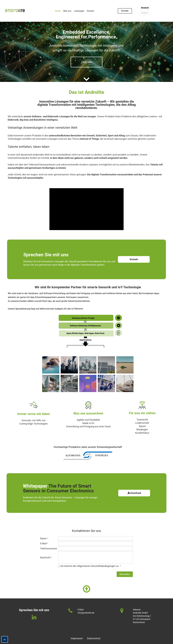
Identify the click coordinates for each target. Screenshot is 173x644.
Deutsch (145, 8)
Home (58, 11)
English (145, 13)
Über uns (67, 11)
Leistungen (79, 11)
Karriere (90, 11)
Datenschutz (92, 638)
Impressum (77, 638)
